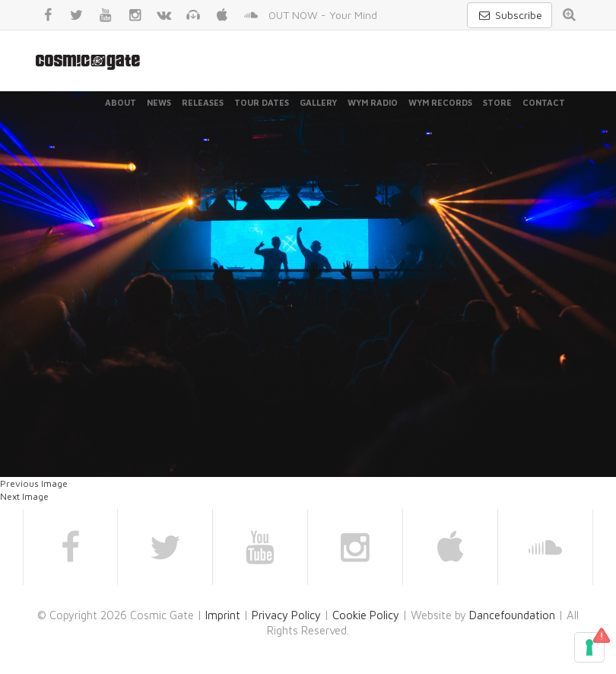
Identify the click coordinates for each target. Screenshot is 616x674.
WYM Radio (373, 102)
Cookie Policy (366, 615)
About (121, 102)
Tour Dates (262, 102)
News (159, 102)
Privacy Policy (286, 615)
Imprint (223, 615)
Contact (544, 102)
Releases (203, 102)
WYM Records (440, 102)
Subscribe (510, 15)
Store (497, 102)
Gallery (318, 102)
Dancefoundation (512, 615)
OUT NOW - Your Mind (323, 15)
